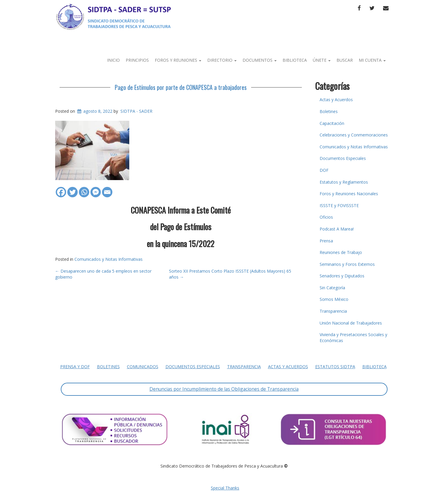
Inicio (113, 60)
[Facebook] (61, 189)
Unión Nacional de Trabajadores (351, 323)
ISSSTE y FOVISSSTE (339, 205)
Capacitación (332, 123)
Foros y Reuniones (178, 60)
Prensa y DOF (75, 367)
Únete (322, 60)
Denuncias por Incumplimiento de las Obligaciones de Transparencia (224, 389)
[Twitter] (72, 189)
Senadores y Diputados (342, 276)
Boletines (329, 111)
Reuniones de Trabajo (341, 252)
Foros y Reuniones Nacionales (349, 194)
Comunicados (143, 367)
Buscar (345, 60)
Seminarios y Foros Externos (347, 264)
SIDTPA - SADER (136, 111)
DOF (324, 170)
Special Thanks (225, 488)
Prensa (326, 241)
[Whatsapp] (84, 189)
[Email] (107, 189)
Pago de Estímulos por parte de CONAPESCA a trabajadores (181, 87)
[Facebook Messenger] (96, 189)
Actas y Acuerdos (336, 100)
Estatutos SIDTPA (335, 367)
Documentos (260, 60)
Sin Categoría (332, 288)
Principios (137, 60)
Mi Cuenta (372, 60)
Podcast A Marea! (337, 229)
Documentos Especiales (343, 158)
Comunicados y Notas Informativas (109, 259)
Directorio (222, 60)
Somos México (334, 299)
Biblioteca (295, 60)
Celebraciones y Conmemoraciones (354, 135)
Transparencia (333, 311)
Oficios (326, 217)
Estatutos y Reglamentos (344, 182)
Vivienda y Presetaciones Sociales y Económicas (353, 337)
